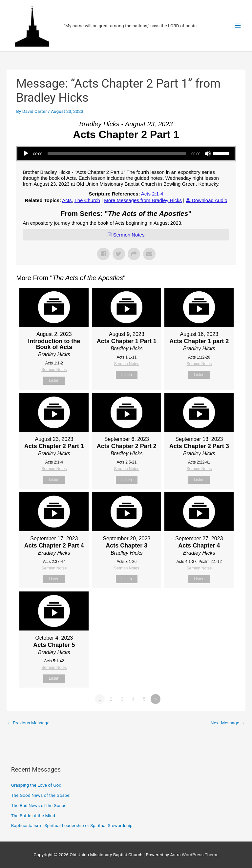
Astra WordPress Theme (194, 855)
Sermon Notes (129, 235)
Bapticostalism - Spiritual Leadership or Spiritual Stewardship (72, 825)
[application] (126, 154)
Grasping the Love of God (36, 785)
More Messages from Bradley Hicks (143, 200)
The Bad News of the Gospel (39, 805)
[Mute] (208, 154)
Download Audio (209, 200)
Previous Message (28, 723)
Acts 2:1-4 (152, 194)
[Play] (26, 154)
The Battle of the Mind (33, 816)
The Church (87, 200)
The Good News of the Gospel (41, 795)
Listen (54, 381)
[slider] (117, 154)
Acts (67, 200)
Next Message (228, 723)
